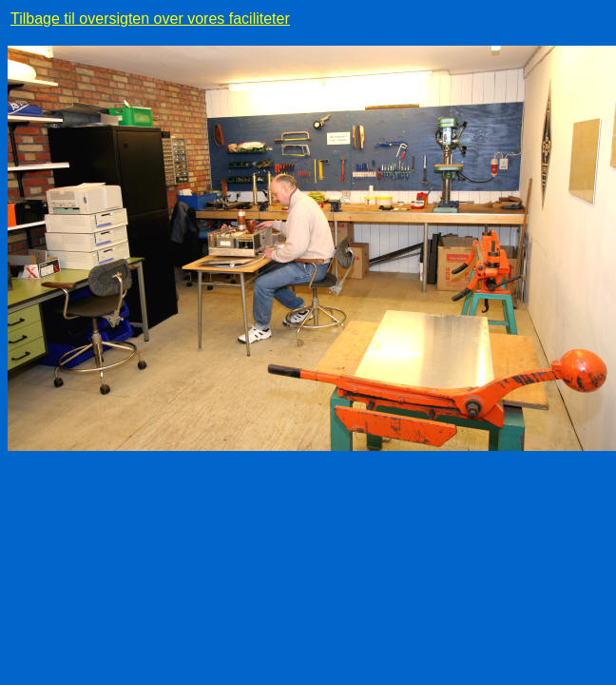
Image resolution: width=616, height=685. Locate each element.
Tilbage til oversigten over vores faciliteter (150, 19)
